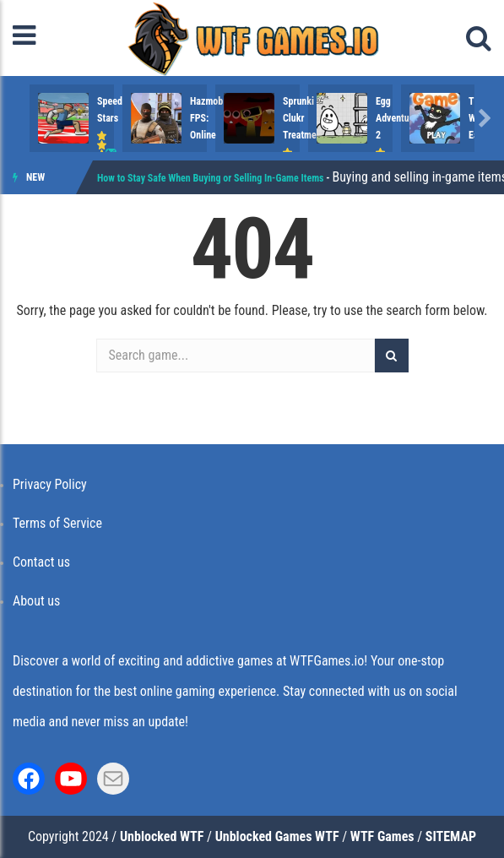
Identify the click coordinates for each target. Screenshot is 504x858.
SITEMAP (451, 836)
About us (36, 601)
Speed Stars (122, 101)
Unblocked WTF (162, 836)
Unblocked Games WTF (277, 836)
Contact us (41, 562)
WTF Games (382, 836)
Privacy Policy (50, 484)
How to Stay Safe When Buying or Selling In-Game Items (211, 178)
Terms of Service (57, 523)
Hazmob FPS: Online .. (328, 101)
